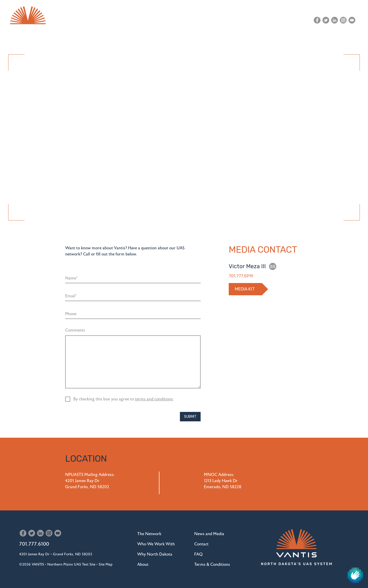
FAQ (198, 554)
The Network (89, 39)
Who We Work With (133, 39)
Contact (295, 20)
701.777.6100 (34, 544)
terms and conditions (154, 399)
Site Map (106, 564)
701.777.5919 (241, 276)
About (286, 39)
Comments (75, 330)
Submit (190, 417)
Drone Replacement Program (241, 39)
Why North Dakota (182, 39)
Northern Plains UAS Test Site (71, 564)
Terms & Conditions (212, 565)
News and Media (263, 20)
